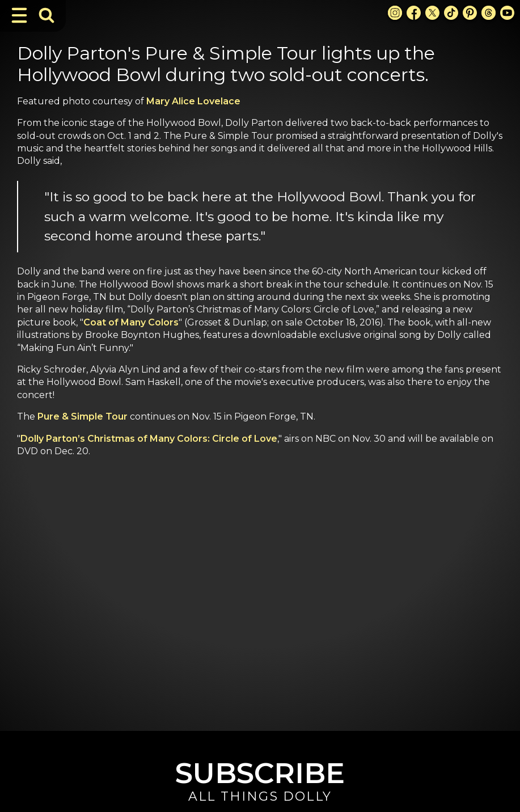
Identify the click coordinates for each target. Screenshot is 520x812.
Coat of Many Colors (131, 322)
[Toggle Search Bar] (46, 15)
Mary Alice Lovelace (193, 101)
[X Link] (432, 13)
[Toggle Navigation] (19, 15)
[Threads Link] (489, 13)
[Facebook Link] (414, 13)
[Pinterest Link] (470, 13)
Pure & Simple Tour (83, 416)
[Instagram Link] (395, 13)
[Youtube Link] (507, 13)
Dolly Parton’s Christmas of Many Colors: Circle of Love (149, 439)
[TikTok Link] (451, 13)
